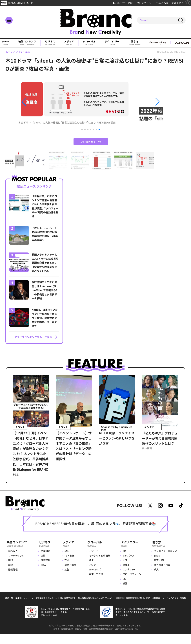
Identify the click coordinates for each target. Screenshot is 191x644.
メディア (69, 43)
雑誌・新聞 (70, 575)
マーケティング (16, 566)
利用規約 (120, 608)
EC (124, 589)
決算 (43, 566)
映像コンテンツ (27, 43)
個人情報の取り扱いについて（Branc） (96, 608)
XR (124, 561)
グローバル (89, 43)
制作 (11, 570)
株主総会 (46, 570)
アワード (93, 561)
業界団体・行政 (162, 575)
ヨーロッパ (94, 580)
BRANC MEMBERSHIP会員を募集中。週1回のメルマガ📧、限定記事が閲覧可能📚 (95, 535)
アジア (92, 575)
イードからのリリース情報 (174, 608)
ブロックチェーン (132, 584)
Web (66, 570)
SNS (66, 561)
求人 (156, 580)
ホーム (6, 43)
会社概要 (156, 608)
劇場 (11, 575)
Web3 (125, 575)
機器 (125, 594)
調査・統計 (160, 570)
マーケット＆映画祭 (99, 566)
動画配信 (13, 580)
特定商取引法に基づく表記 (138, 608)
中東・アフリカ (97, 584)
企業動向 (46, 561)
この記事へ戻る (91, 152)
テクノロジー (112, 43)
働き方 (135, 43)
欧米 (91, 570)
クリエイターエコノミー (166, 561)
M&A (44, 575)
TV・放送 (69, 566)
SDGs (157, 566)
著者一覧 (9, 608)
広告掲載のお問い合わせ (47, 608)
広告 (66, 580)
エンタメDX (129, 580)
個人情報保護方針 (68, 608)
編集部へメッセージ (24, 608)
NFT (125, 570)
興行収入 (13, 561)
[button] (40, 107)
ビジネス (50, 43)
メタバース (128, 566)
